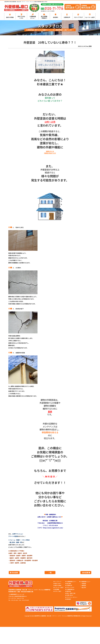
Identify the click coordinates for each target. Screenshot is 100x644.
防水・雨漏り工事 (71, 593)
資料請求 (69, 599)
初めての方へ (58, 584)
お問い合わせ (70, 595)
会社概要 (57, 589)
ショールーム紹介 (90, 17)
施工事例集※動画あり (44, 17)
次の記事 (15, 573)
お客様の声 (67, 17)
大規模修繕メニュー (33, 17)
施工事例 (69, 584)
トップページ (58, 582)
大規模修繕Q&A (70, 589)
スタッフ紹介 (58, 591)
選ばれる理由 (10, 17)
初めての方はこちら (21, 17)
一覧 (50, 573)
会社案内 (55, 17)
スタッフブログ (78, 17)
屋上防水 (84, 587)
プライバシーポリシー (72, 597)
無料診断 (69, 591)
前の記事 (85, 573)
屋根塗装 (84, 585)
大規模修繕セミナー (71, 582)
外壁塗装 (84, 584)
